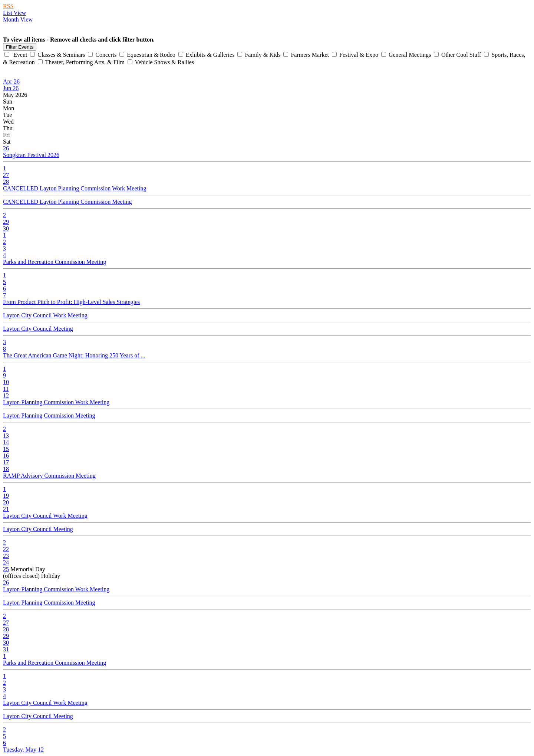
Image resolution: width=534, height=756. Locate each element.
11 (6, 389)
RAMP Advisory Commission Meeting (49, 476)
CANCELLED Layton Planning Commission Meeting (67, 202)
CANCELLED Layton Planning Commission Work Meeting (75, 188)
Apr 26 (11, 81)
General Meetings (407, 55)
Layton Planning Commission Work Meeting (56, 402)
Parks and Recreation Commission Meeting (55, 262)
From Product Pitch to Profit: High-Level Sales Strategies (71, 302)
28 (6, 182)
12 (6, 395)
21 (6, 509)
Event (17, 55)
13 (6, 436)
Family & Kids (260, 55)
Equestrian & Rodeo (148, 55)
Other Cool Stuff (458, 55)
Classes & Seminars (58, 55)
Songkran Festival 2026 (31, 155)
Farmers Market (307, 55)
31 (6, 649)
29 (6, 222)
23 (6, 556)
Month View (18, 19)
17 (6, 462)
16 (6, 456)
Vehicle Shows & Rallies (161, 62)
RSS (8, 6)
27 (6, 175)
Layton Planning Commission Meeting (49, 415)
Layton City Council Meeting (38, 329)
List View (14, 13)
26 (6, 148)
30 (6, 228)
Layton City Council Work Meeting (45, 315)
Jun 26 (11, 88)
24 (6, 562)
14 (6, 442)
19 (6, 496)
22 (6, 549)
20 (6, 502)
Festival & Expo (356, 55)
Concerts (103, 55)
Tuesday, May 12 (23, 750)
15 (6, 449)
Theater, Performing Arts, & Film (82, 62)
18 (6, 469)
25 (6, 569)
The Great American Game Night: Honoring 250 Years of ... (74, 355)
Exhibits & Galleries (207, 55)
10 (6, 382)
